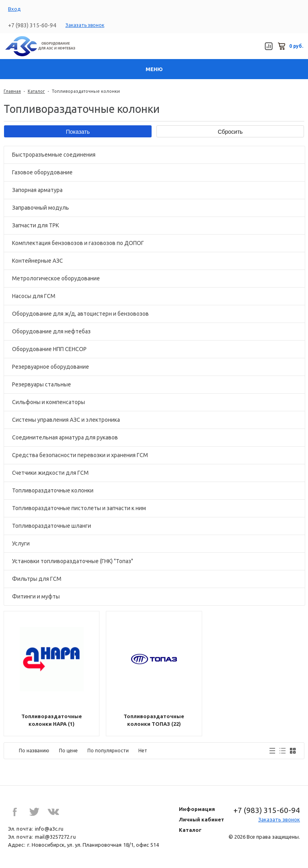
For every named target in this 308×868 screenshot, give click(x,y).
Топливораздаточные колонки (53, 490)
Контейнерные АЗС (37, 261)
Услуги (21, 543)
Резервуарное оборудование (51, 367)
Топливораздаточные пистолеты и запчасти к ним (79, 508)
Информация (197, 809)
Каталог (36, 91)
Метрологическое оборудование (56, 278)
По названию (34, 751)
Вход (14, 9)
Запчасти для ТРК (35, 225)
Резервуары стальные (42, 384)
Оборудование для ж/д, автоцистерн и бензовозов (80, 314)
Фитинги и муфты (36, 596)
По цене (68, 751)
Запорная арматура (37, 190)
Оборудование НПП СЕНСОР (49, 349)
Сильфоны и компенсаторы (49, 402)
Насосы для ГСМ (34, 296)
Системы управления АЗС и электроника (66, 420)
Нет (143, 751)
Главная (12, 91)
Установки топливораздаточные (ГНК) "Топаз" (73, 561)
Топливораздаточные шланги (52, 526)
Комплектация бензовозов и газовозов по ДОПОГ (78, 243)
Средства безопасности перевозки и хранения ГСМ (80, 455)
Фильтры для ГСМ (37, 579)
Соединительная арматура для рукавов (65, 437)
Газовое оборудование (42, 172)
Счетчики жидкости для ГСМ (50, 473)
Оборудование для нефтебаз (51, 331)
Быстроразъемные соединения (54, 155)
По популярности (108, 751)
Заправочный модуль (41, 208)
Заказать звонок (85, 25)
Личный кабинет (202, 819)
